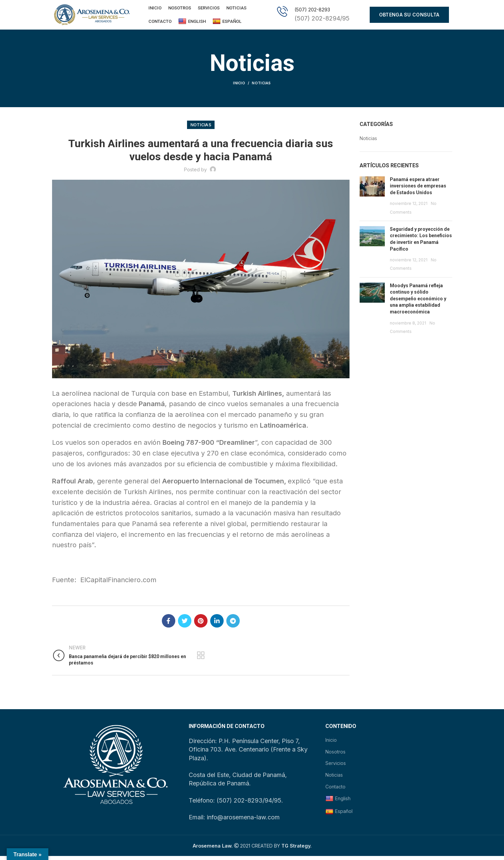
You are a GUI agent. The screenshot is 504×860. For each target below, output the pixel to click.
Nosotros (335, 756)
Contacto (335, 791)
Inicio (239, 87)
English (192, 24)
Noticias (261, 87)
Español (227, 24)
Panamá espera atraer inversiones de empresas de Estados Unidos (418, 190)
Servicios (336, 767)
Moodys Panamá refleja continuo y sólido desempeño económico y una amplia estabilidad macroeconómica (418, 303)
